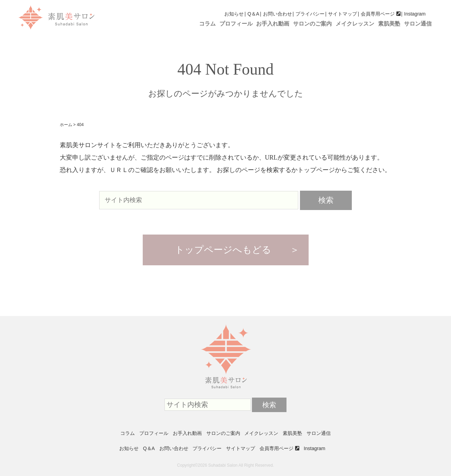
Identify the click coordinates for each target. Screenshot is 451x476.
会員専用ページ (378, 14)
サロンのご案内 (312, 24)
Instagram (415, 14)
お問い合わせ (278, 14)
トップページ (316, 170)
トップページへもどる (223, 250)
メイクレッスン (355, 24)
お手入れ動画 (273, 24)
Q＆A (253, 14)
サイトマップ (342, 14)
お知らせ (234, 14)
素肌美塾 (389, 24)
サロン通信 (418, 24)
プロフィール (236, 24)
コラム (207, 24)
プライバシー (310, 14)
